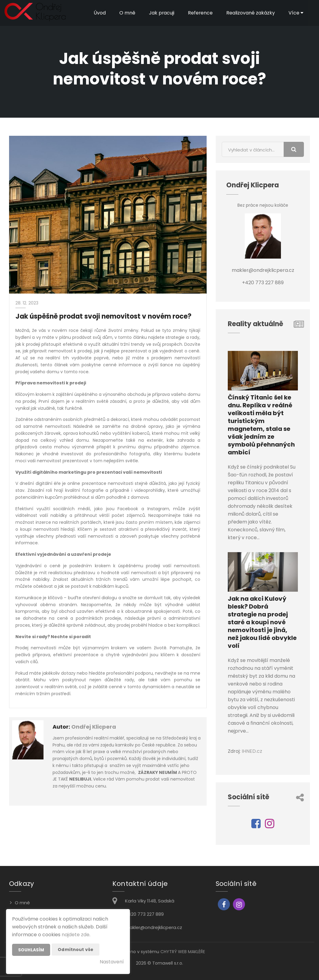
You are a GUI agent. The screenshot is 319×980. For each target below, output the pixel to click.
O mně (127, 13)
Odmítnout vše (76, 950)
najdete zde (76, 935)
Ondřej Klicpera (94, 727)
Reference (200, 13)
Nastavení (112, 962)
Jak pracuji (161, 13)
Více (296, 13)
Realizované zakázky (251, 13)
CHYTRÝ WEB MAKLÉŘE (183, 952)
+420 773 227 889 (144, 914)
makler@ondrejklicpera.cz (154, 927)
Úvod (99, 13)
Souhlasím (31, 950)
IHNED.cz (252, 751)
